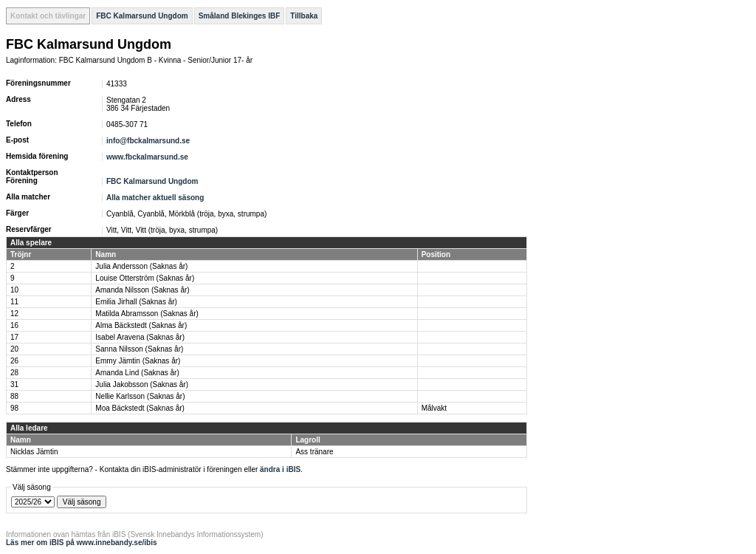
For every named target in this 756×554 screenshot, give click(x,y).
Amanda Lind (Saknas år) (137, 373)
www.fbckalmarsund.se (147, 157)
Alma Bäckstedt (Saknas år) (141, 325)
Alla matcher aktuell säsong (155, 198)
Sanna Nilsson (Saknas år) (139, 349)
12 (14, 314)
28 (14, 373)
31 (14, 384)
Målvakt (434, 408)
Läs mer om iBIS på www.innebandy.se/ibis (82, 543)
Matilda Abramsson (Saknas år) (147, 314)
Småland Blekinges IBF (240, 16)
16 (14, 325)
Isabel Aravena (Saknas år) (140, 337)
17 (14, 337)
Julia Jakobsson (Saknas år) (142, 384)
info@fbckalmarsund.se (148, 141)
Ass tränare (314, 452)
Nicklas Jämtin (34, 452)
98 (14, 408)
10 (14, 290)
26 (14, 361)
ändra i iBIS (280, 469)
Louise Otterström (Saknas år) (145, 278)
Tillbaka (304, 16)
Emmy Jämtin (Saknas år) (138, 361)
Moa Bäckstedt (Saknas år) (140, 408)
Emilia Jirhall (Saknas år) (136, 302)
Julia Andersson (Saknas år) (141, 266)
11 (14, 302)
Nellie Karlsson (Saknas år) (140, 396)
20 (14, 349)
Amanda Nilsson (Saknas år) (142, 290)
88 (14, 396)
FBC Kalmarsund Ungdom (142, 16)
